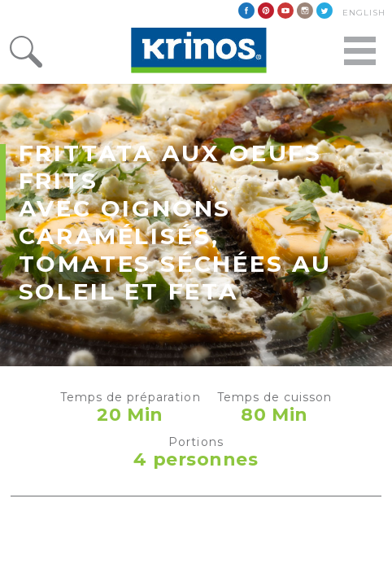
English (364, 13)
